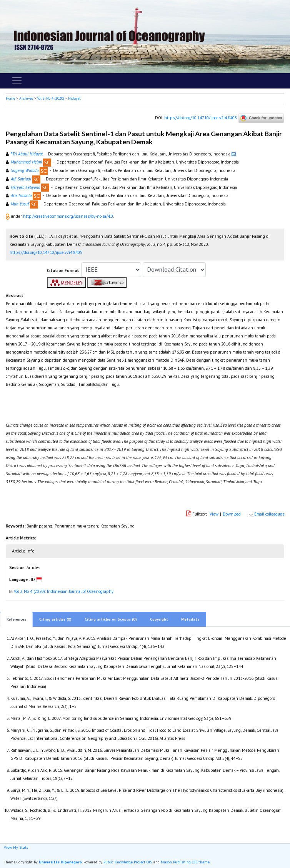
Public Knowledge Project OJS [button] (128, 862)
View (214, 514)
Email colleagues (269, 514)
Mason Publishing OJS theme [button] (185, 862)
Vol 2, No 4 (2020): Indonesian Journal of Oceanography (64, 591)
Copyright (159, 619)
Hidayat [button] (74, 98)
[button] (8, 216)
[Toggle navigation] (17, 81)
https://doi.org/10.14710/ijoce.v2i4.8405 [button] (46, 252)
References (16, 619)
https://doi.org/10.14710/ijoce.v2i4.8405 (201, 117)
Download (232, 514)
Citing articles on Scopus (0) (111, 619)
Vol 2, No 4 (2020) (51, 98)
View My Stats (16, 847)
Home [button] (10, 98)
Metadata (190, 619)
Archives (26, 98)
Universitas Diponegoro (60, 862)
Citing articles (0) (55, 619)
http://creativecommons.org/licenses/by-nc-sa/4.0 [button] (68, 216)
